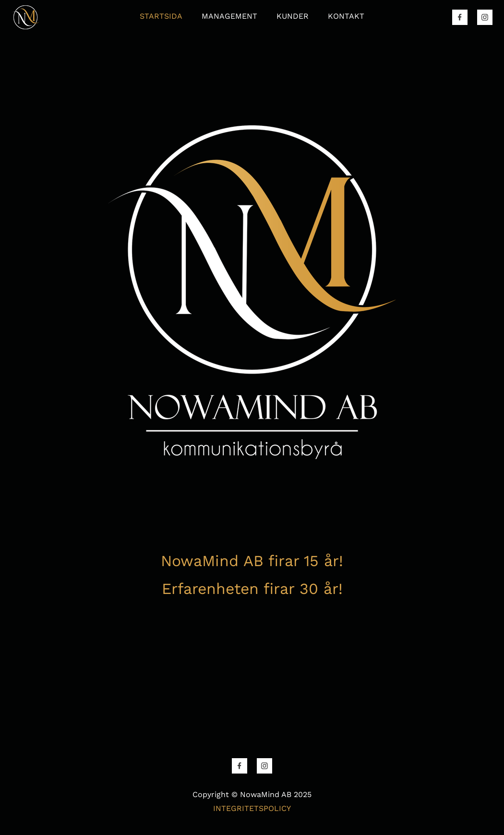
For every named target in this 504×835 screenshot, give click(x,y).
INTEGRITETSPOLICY (252, 808)
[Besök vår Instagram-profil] (485, 17)
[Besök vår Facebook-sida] (460, 17)
